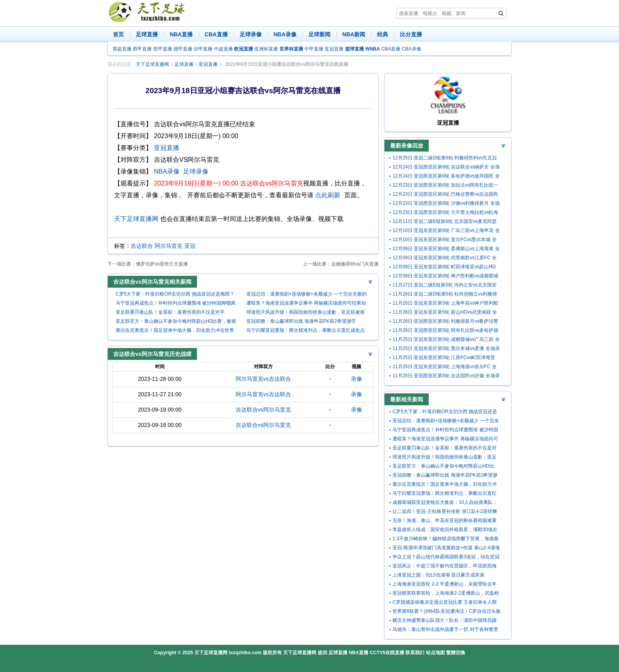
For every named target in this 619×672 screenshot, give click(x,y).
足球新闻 (319, 34)
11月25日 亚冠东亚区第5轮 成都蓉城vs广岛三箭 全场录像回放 (446, 340)
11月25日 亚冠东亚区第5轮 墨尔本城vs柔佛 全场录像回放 (446, 349)
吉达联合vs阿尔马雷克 (263, 410)
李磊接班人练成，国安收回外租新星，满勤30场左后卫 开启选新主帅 (445, 531)
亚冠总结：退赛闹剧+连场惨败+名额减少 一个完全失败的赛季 (307, 295)
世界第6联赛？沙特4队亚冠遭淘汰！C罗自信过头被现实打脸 (446, 612)
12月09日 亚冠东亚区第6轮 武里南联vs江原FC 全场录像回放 (444, 259)
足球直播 (147, 34)
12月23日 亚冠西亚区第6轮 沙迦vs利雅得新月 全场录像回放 (446, 204)
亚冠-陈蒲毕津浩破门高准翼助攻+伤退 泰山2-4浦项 (446, 548)
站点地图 (435, 653)
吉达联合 (142, 246)
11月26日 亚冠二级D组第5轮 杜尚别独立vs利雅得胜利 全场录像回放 (445, 295)
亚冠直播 (334, 49)
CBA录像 (412, 49)
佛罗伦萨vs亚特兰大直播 (162, 264)
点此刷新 (328, 195)
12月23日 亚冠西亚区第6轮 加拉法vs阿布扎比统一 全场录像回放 (445, 186)
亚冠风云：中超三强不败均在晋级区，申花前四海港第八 (445, 567)
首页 (118, 34)
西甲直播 (142, 49)
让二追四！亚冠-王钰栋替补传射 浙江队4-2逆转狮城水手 (445, 512)
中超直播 (223, 49)
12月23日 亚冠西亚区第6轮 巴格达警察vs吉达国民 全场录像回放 (445, 195)
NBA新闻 (354, 34)
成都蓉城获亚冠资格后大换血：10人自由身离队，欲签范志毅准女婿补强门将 (445, 503)
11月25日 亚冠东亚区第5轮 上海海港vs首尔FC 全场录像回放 (444, 368)
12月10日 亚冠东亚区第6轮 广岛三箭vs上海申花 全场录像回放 (446, 231)
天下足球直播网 (152, 64)
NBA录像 (285, 34)
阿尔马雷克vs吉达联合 (263, 379)
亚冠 (190, 246)
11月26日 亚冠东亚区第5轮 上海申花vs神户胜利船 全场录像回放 (445, 304)
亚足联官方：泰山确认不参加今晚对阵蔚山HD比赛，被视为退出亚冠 (176, 322)
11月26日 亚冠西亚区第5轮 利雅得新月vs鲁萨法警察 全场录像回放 (445, 322)
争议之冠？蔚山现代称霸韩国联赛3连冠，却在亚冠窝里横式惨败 (446, 558)
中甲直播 (314, 49)
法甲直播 (203, 49)
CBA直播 (216, 34)
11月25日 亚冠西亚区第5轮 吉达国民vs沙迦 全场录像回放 (446, 377)
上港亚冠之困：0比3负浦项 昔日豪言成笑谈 (438, 575)
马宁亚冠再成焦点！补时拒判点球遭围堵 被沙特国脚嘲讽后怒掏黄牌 (175, 304)
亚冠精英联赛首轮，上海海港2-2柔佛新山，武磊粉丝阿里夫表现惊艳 (445, 594)
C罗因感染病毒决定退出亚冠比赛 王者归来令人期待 (445, 603)
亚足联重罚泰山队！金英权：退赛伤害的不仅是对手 (170, 312)
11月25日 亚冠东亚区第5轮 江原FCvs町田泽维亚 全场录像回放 (444, 358)
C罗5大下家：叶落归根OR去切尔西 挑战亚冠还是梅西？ (175, 294)
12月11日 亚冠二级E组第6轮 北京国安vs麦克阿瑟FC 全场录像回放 (445, 222)
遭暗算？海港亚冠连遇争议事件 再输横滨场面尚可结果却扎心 (306, 304)
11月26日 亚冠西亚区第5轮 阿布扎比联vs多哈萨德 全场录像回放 (445, 331)
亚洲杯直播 (266, 49)
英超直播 (122, 49)
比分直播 (411, 34)
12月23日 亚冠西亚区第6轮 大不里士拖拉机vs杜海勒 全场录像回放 (445, 213)
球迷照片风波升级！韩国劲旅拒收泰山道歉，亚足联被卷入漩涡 (306, 313)
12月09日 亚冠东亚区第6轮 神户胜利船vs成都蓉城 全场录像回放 (445, 277)
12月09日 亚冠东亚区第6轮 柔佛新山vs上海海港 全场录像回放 (446, 250)
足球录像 (251, 34)
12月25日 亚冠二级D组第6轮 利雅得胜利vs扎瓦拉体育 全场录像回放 (445, 159)
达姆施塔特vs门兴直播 (355, 264)
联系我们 (415, 653)
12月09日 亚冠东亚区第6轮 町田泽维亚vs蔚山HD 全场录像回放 (444, 268)
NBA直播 (181, 34)
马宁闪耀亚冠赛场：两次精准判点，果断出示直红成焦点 (306, 330)
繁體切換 (456, 653)
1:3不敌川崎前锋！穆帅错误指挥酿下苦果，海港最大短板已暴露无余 (445, 540)
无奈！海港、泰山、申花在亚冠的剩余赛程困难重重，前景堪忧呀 (445, 521)
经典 (383, 34)
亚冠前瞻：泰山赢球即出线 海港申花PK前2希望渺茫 (301, 321)
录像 (356, 379)
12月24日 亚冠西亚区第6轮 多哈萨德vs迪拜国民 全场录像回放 (446, 177)
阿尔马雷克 (169, 246)
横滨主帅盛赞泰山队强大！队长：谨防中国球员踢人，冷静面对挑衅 (445, 621)
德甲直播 (183, 49)
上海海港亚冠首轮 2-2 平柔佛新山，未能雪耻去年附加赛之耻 (445, 585)
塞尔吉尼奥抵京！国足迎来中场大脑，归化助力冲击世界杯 (175, 331)
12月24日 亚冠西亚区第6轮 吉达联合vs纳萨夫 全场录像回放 (446, 168)
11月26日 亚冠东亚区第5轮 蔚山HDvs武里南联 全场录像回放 (445, 313)
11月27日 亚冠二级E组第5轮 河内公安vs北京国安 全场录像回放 (445, 286)
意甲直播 (163, 49)
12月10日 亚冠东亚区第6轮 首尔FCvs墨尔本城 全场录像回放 (444, 241)
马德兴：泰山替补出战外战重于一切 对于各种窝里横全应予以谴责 (445, 630)
